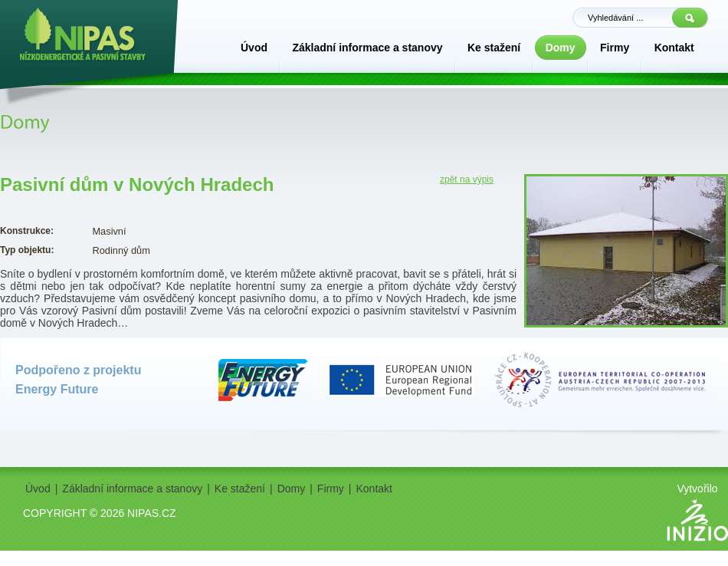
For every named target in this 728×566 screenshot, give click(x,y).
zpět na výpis (467, 179)
